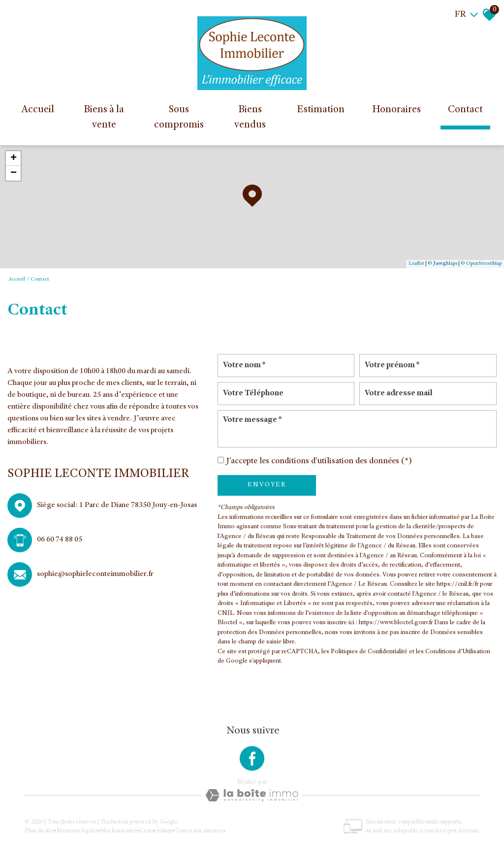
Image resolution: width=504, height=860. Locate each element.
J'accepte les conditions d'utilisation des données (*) (319, 461)
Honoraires (396, 110)
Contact (465, 110)
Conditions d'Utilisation (458, 652)
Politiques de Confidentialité (369, 652)
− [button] (14, 173)
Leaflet (416, 264)
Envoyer (267, 485)
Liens (146, 831)
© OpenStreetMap (481, 264)
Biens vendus (250, 118)
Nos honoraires (119, 831)
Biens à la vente (104, 118)
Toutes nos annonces (200, 831)
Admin (164, 831)
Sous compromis (179, 118)
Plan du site (39, 831)
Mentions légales (77, 831)
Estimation (321, 110)
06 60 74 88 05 (60, 540)
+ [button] (14, 159)
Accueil (38, 110)
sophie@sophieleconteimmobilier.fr (95, 574)
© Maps (442, 264)
